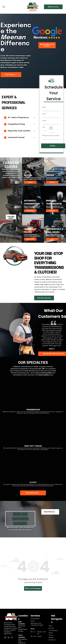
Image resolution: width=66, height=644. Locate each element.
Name (44, 107)
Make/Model (51, 128)
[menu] (4, 7)
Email (44, 114)
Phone (44, 121)
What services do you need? (51, 136)
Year (44, 127)
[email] (9, 638)
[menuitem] (39, 619)
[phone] (12, 638)
